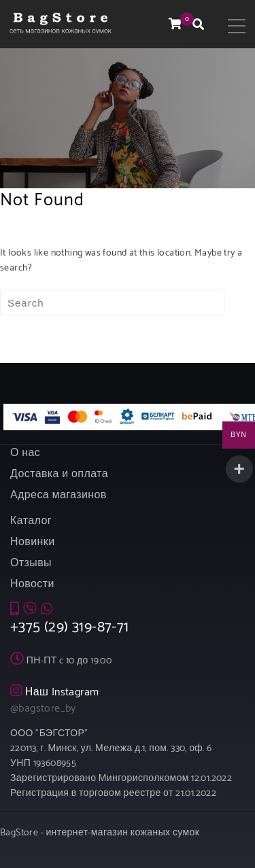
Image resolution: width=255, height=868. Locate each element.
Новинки (32, 542)
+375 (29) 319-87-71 (70, 627)
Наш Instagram (62, 692)
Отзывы (31, 563)
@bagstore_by (43, 709)
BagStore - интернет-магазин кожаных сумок (100, 833)
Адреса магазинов (58, 495)
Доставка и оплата (59, 474)
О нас (25, 453)
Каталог (31, 521)
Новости (32, 584)
